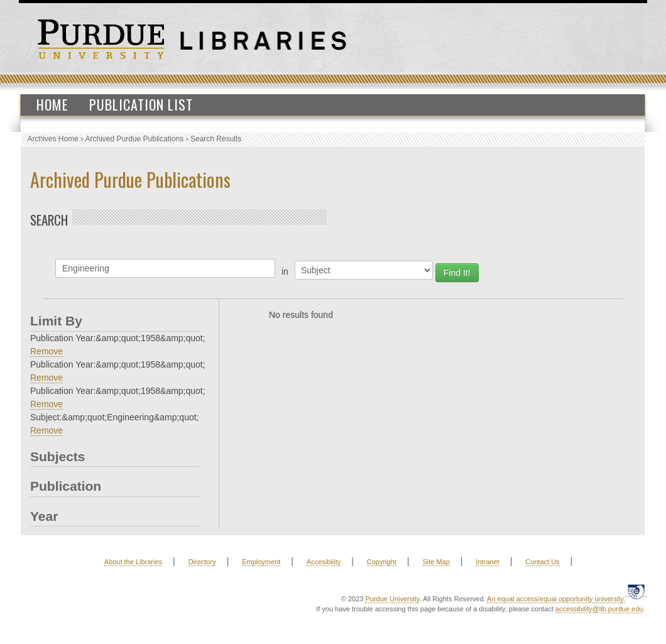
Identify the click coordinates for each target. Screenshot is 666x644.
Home (52, 104)
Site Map (436, 562)
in (285, 271)
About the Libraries (133, 562)
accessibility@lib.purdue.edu (599, 609)
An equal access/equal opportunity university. (556, 599)
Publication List (141, 104)
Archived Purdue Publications (135, 139)
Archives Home (53, 139)
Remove (46, 351)
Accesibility (324, 562)
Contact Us (542, 562)
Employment (261, 562)
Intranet (487, 562)
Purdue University (392, 599)
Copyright (382, 562)
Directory (202, 562)
